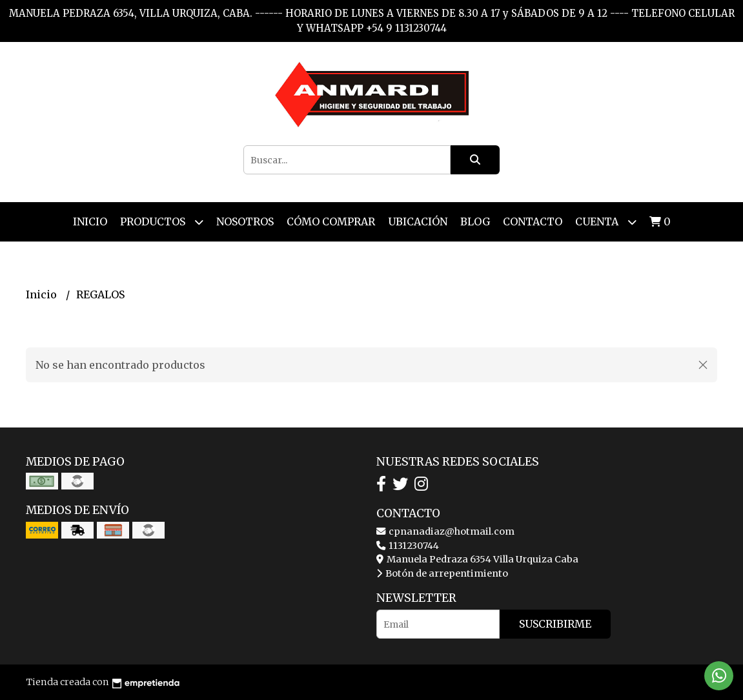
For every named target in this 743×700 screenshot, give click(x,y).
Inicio (90, 221)
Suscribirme (555, 624)
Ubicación (418, 221)
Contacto (533, 221)
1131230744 (408, 546)
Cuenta (606, 222)
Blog (475, 221)
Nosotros (245, 221)
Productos (162, 222)
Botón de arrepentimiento (442, 573)
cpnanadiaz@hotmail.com (445, 531)
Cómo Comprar (331, 221)
